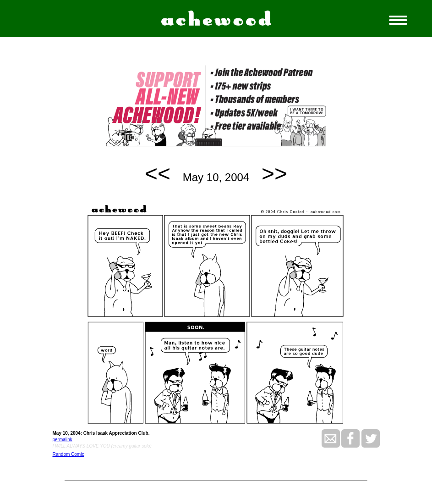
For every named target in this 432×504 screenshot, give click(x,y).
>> (274, 174)
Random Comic (68, 454)
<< (158, 174)
